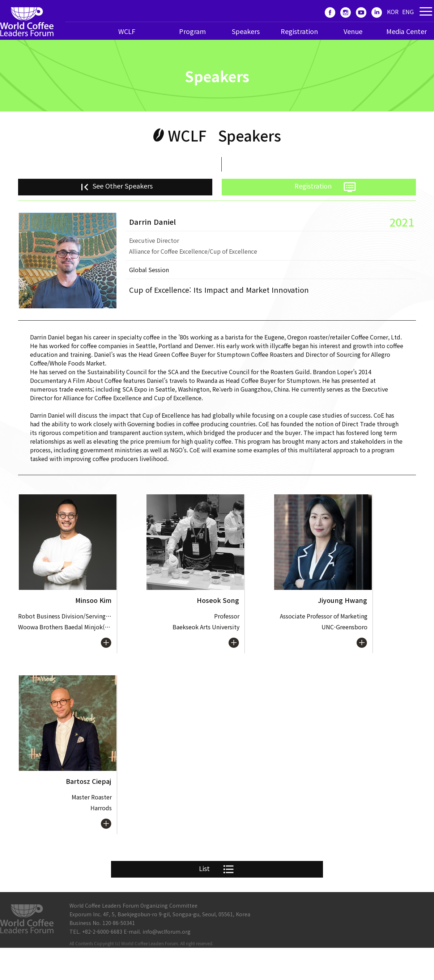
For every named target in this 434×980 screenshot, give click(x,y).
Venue (353, 31)
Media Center (407, 31)
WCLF (127, 31)
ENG (408, 12)
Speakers (246, 31)
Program (192, 31)
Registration (299, 31)
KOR (393, 12)
